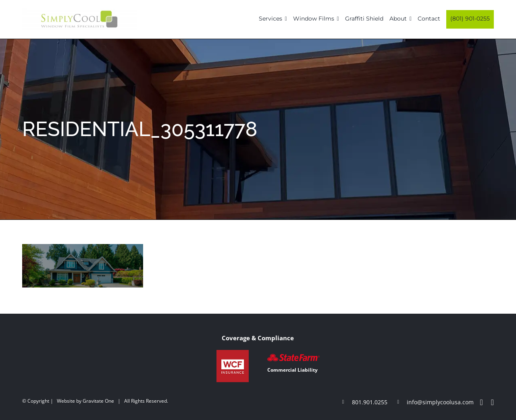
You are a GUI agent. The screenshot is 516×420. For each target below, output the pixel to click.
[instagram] (492, 402)
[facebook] (481, 402)
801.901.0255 (370, 402)
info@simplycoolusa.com (440, 402)
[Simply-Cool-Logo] (79, 11)
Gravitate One (98, 401)
